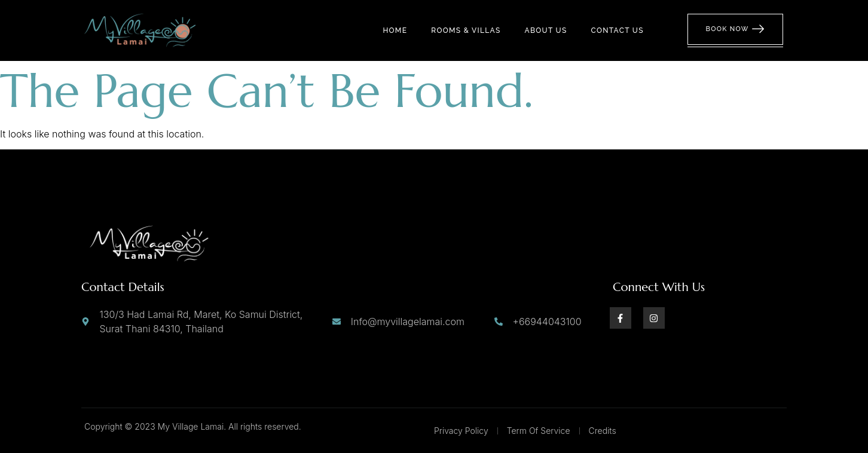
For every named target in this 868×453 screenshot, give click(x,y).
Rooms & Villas (466, 30)
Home (395, 30)
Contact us (618, 30)
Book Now (735, 29)
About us (546, 30)
